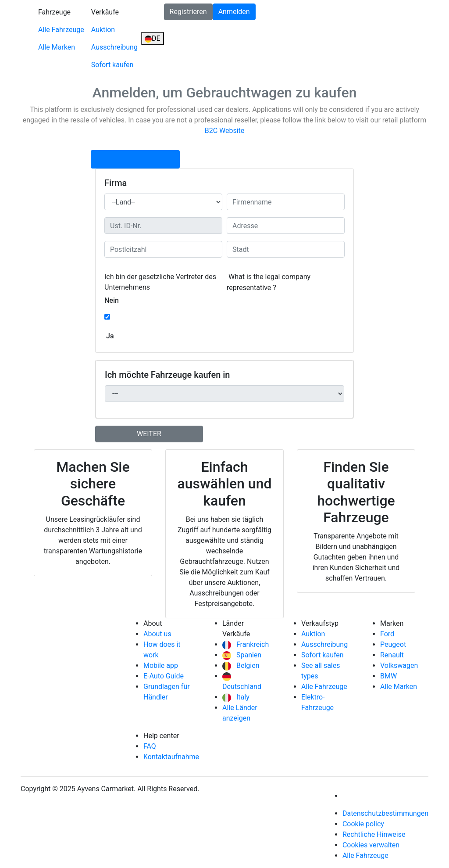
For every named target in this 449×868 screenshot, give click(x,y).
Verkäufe (105, 12)
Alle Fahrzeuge (61, 30)
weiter (149, 434)
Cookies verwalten (371, 845)
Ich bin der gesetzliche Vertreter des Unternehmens (160, 282)
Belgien (241, 665)
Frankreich (246, 644)
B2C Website (225, 131)
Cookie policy (363, 824)
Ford (387, 634)
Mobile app (161, 665)
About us (157, 634)
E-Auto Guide (164, 676)
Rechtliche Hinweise (374, 834)
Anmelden (234, 12)
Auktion (103, 30)
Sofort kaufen (112, 65)
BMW (388, 676)
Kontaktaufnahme (171, 757)
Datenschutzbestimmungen (385, 813)
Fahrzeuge (54, 12)
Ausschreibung (114, 47)
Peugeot (393, 644)
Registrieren (188, 12)
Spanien (242, 655)
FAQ (150, 746)
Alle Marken (57, 47)
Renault (392, 655)
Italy (236, 697)
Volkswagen (399, 665)
